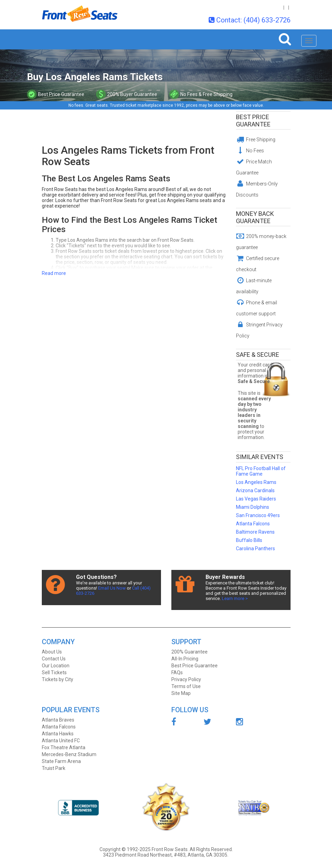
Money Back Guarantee (255, 217)
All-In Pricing (185, 659)
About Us (52, 652)
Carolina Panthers (255, 549)
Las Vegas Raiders (256, 499)
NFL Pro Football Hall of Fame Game (261, 471)
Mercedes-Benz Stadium (69, 754)
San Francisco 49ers (258, 515)
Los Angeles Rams (256, 482)
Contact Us (54, 659)
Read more (54, 273)
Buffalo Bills (249, 540)
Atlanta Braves (58, 720)
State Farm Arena (61, 761)
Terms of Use (186, 686)
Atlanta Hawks (58, 734)
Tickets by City (58, 679)
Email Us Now (112, 588)
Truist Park (54, 768)
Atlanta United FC (61, 741)
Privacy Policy (186, 679)
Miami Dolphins (253, 507)
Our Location (56, 666)
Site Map (181, 693)
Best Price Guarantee (253, 121)
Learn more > (235, 598)
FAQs (177, 673)
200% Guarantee (189, 652)
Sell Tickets (54, 673)
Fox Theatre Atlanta (64, 747)
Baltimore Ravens (255, 532)
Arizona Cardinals (255, 490)
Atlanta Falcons (253, 524)
